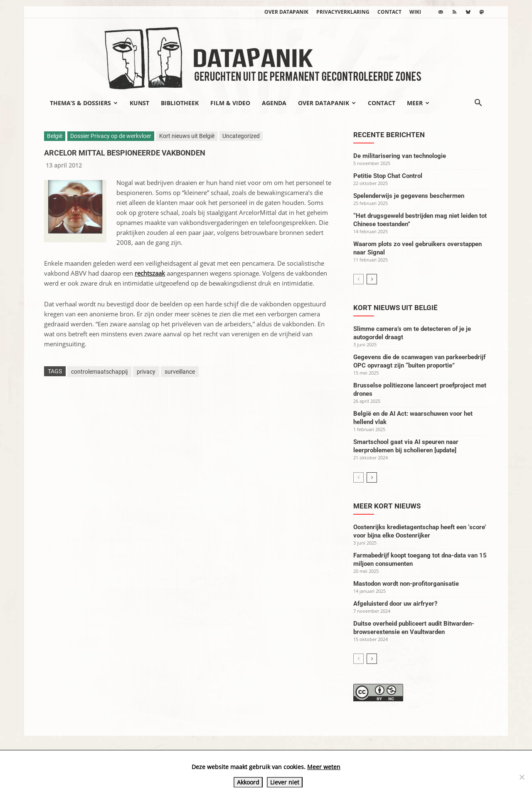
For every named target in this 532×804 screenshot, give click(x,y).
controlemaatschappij (99, 372)
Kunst (139, 103)
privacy (146, 372)
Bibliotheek (180, 103)
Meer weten (324, 767)
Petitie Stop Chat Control (388, 176)
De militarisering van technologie (400, 156)
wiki (415, 12)
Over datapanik (286, 12)
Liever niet (285, 782)
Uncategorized (241, 136)
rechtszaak (150, 273)
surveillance (180, 372)
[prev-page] (358, 279)
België (55, 136)
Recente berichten (389, 135)
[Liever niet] (522, 777)
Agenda (274, 103)
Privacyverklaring (343, 12)
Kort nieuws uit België (187, 136)
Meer (418, 103)
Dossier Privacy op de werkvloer (111, 136)
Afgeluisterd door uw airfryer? (395, 604)
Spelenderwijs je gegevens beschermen (409, 196)
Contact (389, 12)
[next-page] (372, 279)
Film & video (230, 103)
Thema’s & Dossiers (84, 103)
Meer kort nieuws (387, 506)
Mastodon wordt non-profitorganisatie (406, 584)
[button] (478, 104)
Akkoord (248, 782)
